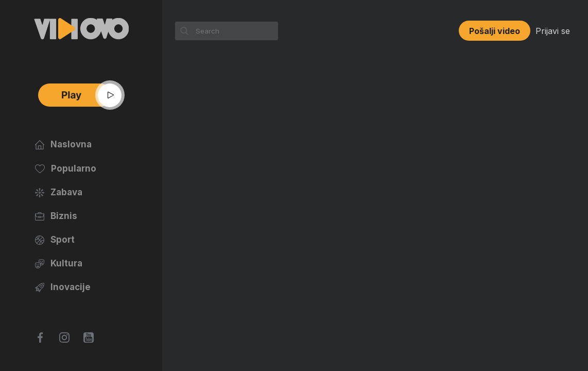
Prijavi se (553, 31)
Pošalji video (495, 31)
